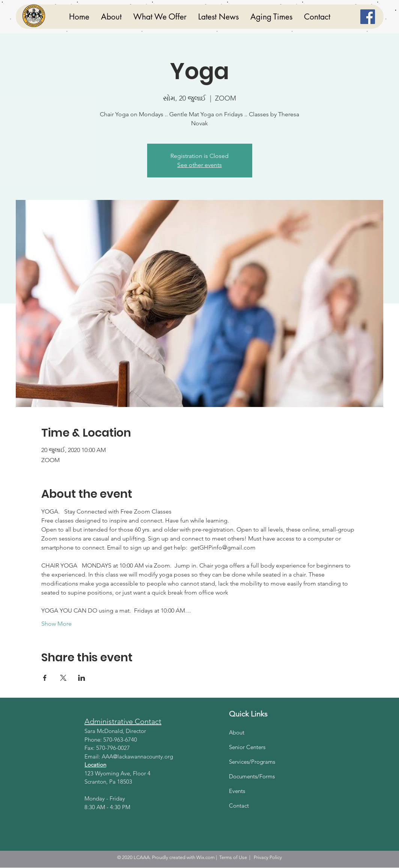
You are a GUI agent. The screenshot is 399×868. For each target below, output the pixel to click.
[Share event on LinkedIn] (82, 678)
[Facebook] (368, 17)
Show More (56, 624)
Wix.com (206, 857)
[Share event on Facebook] (45, 678)
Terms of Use (233, 857)
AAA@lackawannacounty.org (137, 756)
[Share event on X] (63, 678)
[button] (160, 17)
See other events (199, 165)
